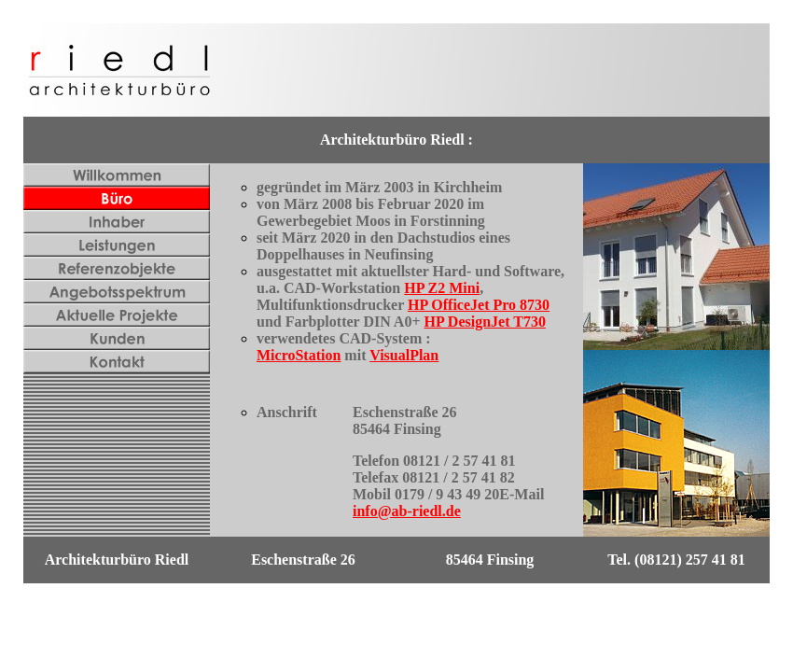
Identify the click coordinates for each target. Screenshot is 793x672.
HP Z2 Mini (442, 288)
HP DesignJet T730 (485, 322)
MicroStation (299, 355)
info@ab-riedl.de (407, 511)
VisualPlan (404, 355)
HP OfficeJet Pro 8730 (479, 305)
